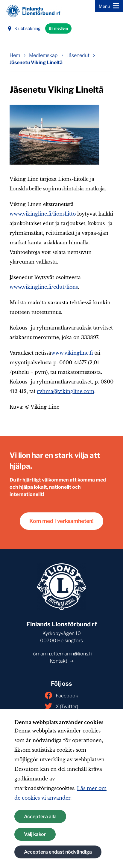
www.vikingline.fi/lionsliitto (43, 214)
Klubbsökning (24, 28)
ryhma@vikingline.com (66, 391)
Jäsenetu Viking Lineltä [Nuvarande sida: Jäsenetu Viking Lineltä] (36, 63)
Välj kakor (35, 834)
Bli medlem (58, 28)
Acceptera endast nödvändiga (58, 852)
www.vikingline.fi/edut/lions (44, 287)
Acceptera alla (40, 817)
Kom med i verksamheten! (62, 521)
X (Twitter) (62, 706)
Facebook (62, 695)
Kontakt (59, 661)
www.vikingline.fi (72, 353)
